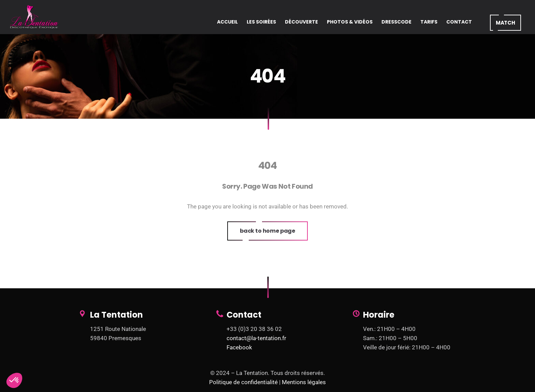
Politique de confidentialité (243, 382)
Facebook (239, 347)
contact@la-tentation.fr (256, 338)
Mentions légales (304, 382)
